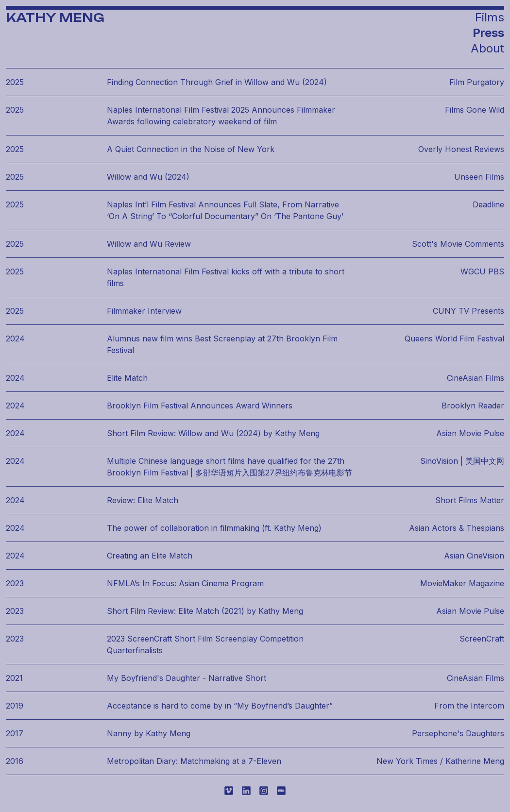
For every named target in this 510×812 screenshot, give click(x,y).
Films (490, 17)
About (487, 48)
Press (488, 33)
